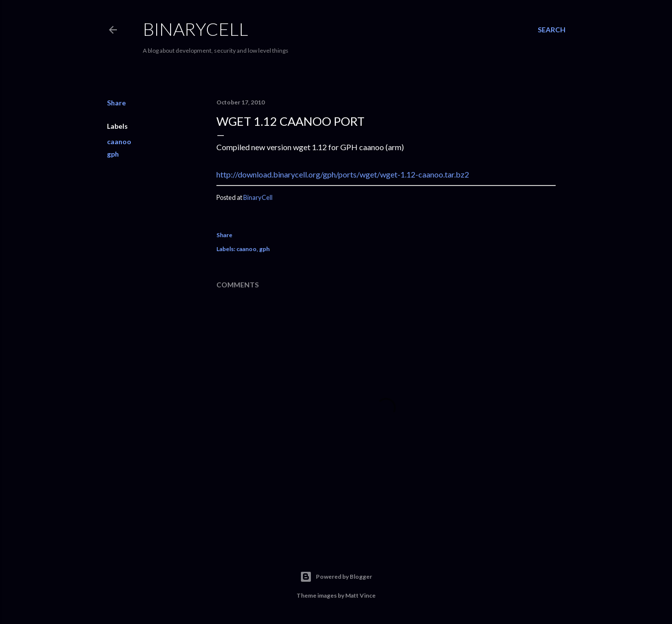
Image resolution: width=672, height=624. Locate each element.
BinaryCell (195, 29)
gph (113, 154)
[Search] (552, 30)
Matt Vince (360, 595)
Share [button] (116, 103)
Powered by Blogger (336, 577)
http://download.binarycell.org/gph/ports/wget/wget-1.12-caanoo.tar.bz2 (343, 174)
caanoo (119, 141)
